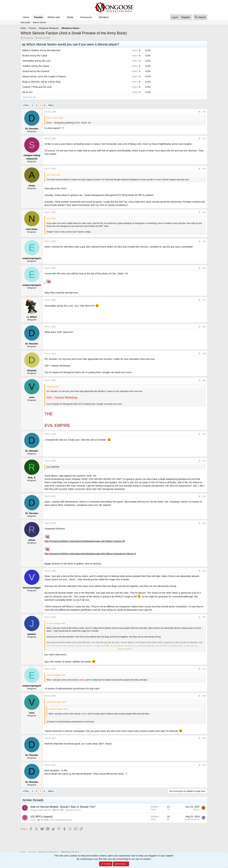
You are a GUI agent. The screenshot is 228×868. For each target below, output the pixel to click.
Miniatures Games (73, 810)
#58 (204, 696)
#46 (204, 268)
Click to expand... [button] (125, 649)
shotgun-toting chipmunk (41, 810)
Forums (38, 17)
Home (26, 17)
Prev (27, 105)
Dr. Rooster (28, 38)
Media (70, 17)
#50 (204, 380)
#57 (204, 669)
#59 (204, 738)
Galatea (196, 810)
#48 (204, 327)
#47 (204, 300)
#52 (204, 461)
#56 (204, 617)
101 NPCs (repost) (41, 817)
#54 (204, 523)
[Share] (199, 112)
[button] (62, 17)
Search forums (40, 22)
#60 (204, 765)
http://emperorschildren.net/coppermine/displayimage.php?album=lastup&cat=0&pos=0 (90, 554)
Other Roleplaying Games (61, 820)
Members (104, 17)
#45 (204, 241)
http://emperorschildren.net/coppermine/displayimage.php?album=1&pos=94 (85, 541)
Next (50, 105)
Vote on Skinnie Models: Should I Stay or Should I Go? (63, 807)
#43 (204, 169)
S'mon (33, 820)
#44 (204, 212)
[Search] (200, 17)
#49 (204, 354)
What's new (54, 17)
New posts (25, 22)
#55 (204, 571)
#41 (204, 112)
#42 (204, 139)
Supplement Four (192, 819)
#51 (204, 434)
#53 (204, 496)
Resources (86, 17)
